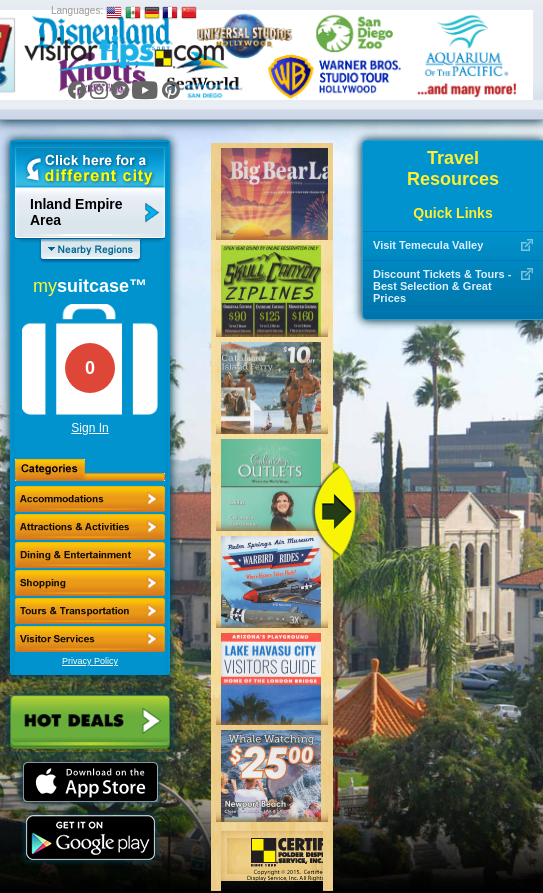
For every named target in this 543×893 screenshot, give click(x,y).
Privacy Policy (90, 661)
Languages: (77, 10)
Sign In (89, 428)
